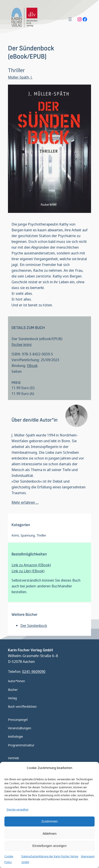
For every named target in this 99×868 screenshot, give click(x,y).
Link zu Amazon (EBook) (31, 565)
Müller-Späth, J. (20, 77)
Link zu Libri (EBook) (28, 571)
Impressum (88, 856)
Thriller (41, 535)
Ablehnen (49, 833)
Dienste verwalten (18, 810)
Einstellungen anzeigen (49, 846)
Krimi (15, 535)
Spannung (28, 535)
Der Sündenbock (34, 625)
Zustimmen (49, 821)
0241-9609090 (34, 671)
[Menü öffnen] (70, 19)
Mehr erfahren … (25, 502)
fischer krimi (22, 344)
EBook (32, 366)
